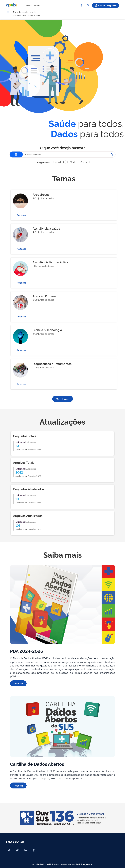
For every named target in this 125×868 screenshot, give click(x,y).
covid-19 (60, 163)
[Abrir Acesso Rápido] (81, 5)
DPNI (72, 163)
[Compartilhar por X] (17, 850)
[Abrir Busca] (88, 5)
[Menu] (8, 12)
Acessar (21, 216)
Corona (84, 163)
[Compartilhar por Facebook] (9, 850)
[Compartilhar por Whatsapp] (34, 850)
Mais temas (63, 400)
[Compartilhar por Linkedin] (26, 850)
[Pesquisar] (112, 155)
